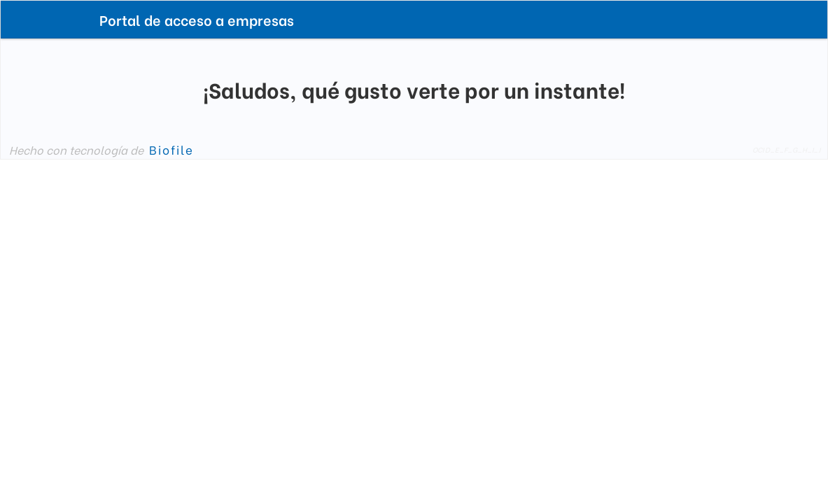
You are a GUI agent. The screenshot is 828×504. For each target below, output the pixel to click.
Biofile (171, 149)
